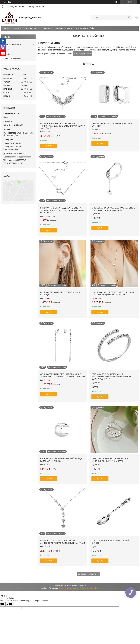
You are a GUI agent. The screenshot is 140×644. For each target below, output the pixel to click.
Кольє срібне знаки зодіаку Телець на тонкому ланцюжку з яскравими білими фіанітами (62, 210)
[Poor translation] (10, 604)
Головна (6, 28)
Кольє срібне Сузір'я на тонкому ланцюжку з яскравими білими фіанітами (63, 542)
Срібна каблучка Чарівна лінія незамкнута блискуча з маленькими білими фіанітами (111, 377)
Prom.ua (83, 586)
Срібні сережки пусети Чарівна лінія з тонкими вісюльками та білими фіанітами (63, 375)
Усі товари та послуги (88, 574)
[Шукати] (129, 18)
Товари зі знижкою (12, 59)
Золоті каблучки (83, 54)
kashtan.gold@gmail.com (20, 157)
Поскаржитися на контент (69, 588)
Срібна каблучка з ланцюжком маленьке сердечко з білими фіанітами (113, 209)
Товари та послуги (21, 28)
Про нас (38, 28)
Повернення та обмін (84, 28)
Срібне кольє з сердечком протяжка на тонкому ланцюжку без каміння (113, 293)
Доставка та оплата (64, 28)
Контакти (48, 28)
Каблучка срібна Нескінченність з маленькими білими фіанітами (110, 460)
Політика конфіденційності (90, 588)
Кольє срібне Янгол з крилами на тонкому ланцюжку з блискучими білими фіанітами (63, 126)
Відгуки (7, 54)
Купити (49, 146)
